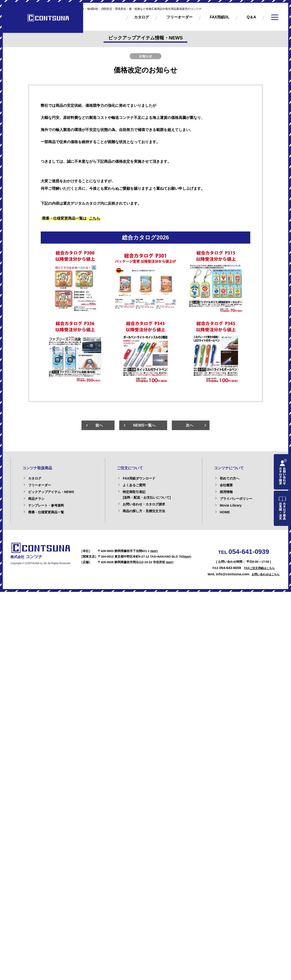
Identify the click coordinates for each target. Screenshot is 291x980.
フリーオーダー (179, 17)
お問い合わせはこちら (266, 574)
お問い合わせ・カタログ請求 (144, 504)
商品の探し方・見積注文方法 (144, 511)
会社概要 (226, 485)
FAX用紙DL (220, 17)
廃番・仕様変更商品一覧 (46, 512)
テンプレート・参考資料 (46, 505)
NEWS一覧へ (144, 425)
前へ (99, 425)
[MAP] (154, 551)
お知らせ (145, 56)
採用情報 (226, 492)
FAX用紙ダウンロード (139, 478)
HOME (225, 512)
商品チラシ (36, 499)
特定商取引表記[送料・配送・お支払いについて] (147, 495)
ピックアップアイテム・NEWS (51, 492)
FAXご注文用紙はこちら (259, 568)
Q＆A (251, 17)
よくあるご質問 (134, 485)
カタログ (142, 17)
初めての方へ (230, 478)
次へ (189, 425)
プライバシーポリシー (236, 499)
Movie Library (231, 505)
